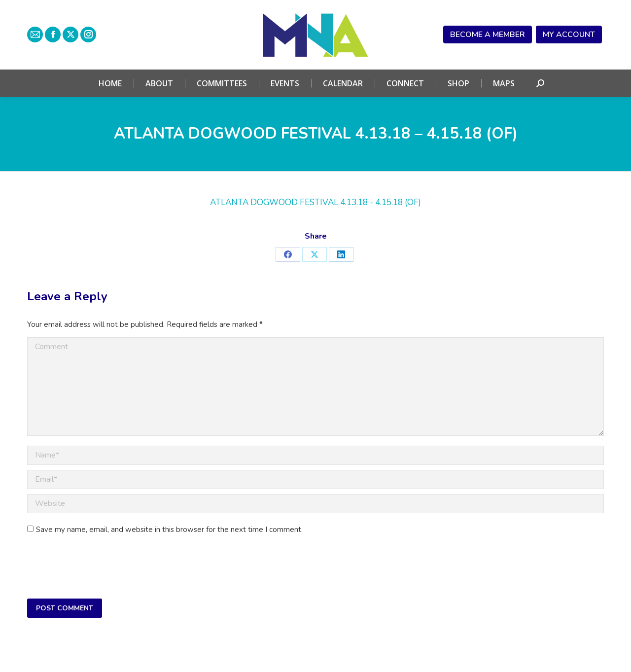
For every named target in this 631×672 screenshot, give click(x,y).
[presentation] (102, 569)
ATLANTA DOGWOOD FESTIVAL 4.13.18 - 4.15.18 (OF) (315, 202)
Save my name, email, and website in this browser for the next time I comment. (169, 530)
